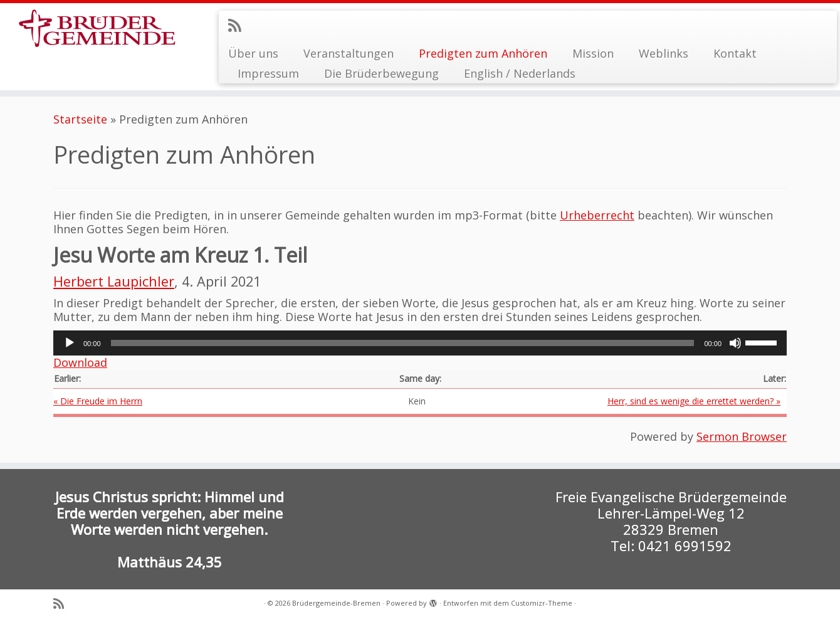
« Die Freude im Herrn (98, 401)
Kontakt (735, 53)
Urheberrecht (597, 215)
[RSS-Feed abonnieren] (239, 25)
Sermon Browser (742, 436)
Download (80, 362)
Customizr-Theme (542, 603)
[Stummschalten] (735, 343)
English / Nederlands (520, 73)
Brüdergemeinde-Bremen (336, 603)
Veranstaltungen (349, 53)
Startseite (80, 119)
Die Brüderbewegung (381, 73)
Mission (593, 53)
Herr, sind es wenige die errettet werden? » (694, 401)
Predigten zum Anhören (483, 53)
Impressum (268, 73)
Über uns (253, 53)
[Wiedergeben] (70, 343)
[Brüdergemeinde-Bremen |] (97, 33)
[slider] (403, 343)
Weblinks (664, 53)
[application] (420, 343)
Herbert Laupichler (114, 281)
